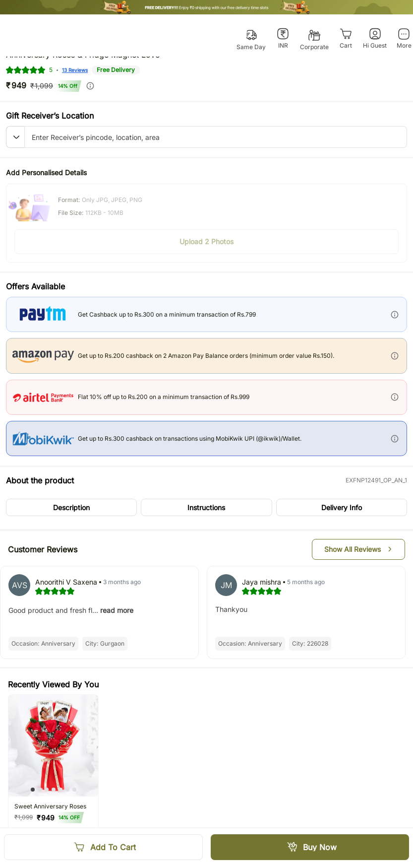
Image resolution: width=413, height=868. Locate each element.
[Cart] (346, 39)
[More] (404, 39)
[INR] (283, 39)
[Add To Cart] (103, 847)
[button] (15, 137)
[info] (90, 86)
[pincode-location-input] (216, 137)
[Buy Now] (310, 847)
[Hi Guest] (375, 39)
